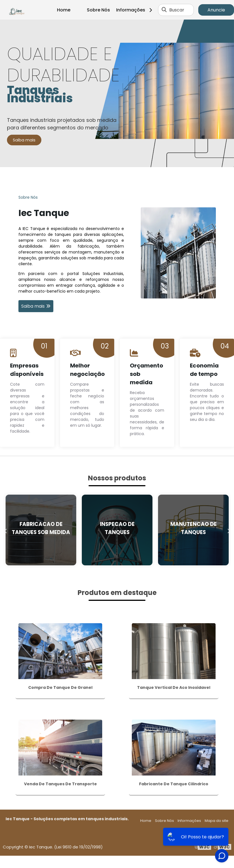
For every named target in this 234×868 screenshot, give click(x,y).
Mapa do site (217, 821)
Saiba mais (24, 140)
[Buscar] (164, 10)
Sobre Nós (98, 10)
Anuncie (216, 10)
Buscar (177, 10)
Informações (136, 10)
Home (64, 10)
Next (228, 530)
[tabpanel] (117, 93)
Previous (6, 530)
